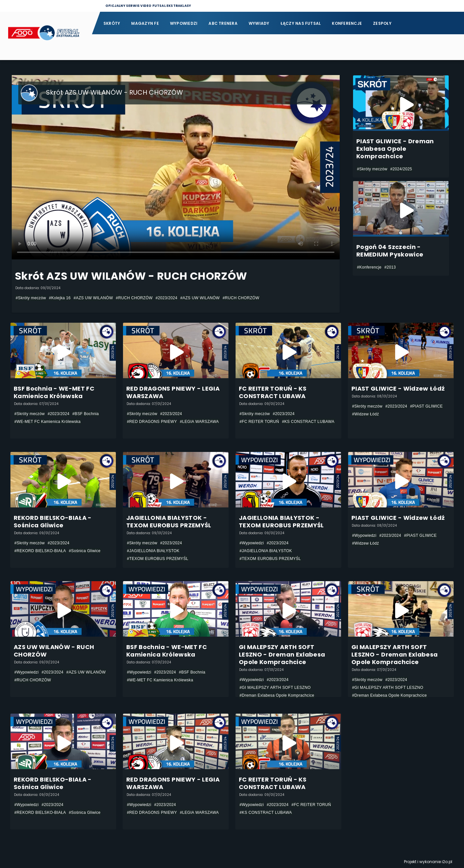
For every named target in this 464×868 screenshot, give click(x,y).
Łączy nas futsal (301, 23)
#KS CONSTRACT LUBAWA (308, 422)
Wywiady (259, 23)
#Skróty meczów (31, 298)
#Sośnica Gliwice (85, 551)
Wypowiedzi (184, 23)
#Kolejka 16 (60, 298)
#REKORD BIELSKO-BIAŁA (40, 551)
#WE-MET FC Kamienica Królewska (47, 422)
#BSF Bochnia (86, 414)
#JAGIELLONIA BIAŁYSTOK (153, 551)
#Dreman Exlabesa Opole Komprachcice (277, 695)
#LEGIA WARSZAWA (199, 422)
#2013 (390, 267)
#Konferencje (369, 267)
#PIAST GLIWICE (426, 406)
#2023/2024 (167, 298)
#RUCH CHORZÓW (134, 298)
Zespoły (382, 23)
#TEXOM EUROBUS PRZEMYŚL (158, 559)
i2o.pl (447, 862)
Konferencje (347, 23)
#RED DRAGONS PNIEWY (152, 422)
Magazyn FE (145, 23)
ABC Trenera (223, 23)
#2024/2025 (401, 169)
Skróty (112, 23)
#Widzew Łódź (365, 414)
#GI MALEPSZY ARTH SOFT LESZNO (275, 688)
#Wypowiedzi (252, 543)
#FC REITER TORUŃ (259, 422)
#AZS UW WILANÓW (93, 298)
